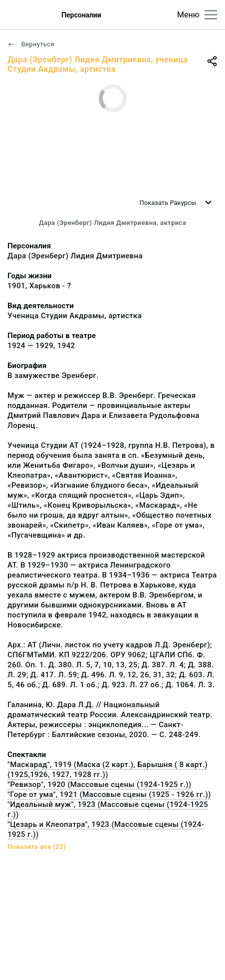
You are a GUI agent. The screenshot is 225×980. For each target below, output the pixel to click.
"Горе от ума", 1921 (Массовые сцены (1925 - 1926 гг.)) (109, 794)
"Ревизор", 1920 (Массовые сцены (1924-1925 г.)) (100, 784)
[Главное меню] (211, 15)
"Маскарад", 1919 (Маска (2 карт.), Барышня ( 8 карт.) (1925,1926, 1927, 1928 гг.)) (108, 770)
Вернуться (31, 44)
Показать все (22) (37, 847)
